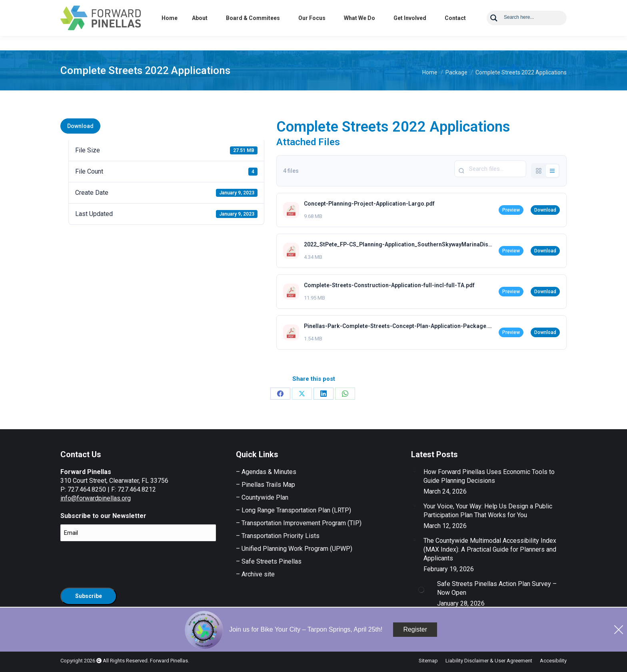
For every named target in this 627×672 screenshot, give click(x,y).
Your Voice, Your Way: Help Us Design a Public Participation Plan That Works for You (488, 511)
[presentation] (121, 563)
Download (80, 126)
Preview (511, 210)
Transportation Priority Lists (281, 536)
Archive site (258, 574)
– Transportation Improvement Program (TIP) (299, 523)
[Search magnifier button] (494, 32)
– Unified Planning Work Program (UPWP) (294, 549)
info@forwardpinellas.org (96, 498)
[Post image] (414, 471)
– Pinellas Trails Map (266, 485)
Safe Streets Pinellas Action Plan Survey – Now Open (497, 588)
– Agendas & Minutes (266, 472)
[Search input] (533, 31)
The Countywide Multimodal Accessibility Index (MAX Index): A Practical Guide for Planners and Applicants (490, 549)
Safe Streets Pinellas (271, 561)
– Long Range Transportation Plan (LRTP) (294, 510)
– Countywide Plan (262, 497)
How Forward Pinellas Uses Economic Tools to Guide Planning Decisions (489, 476)
